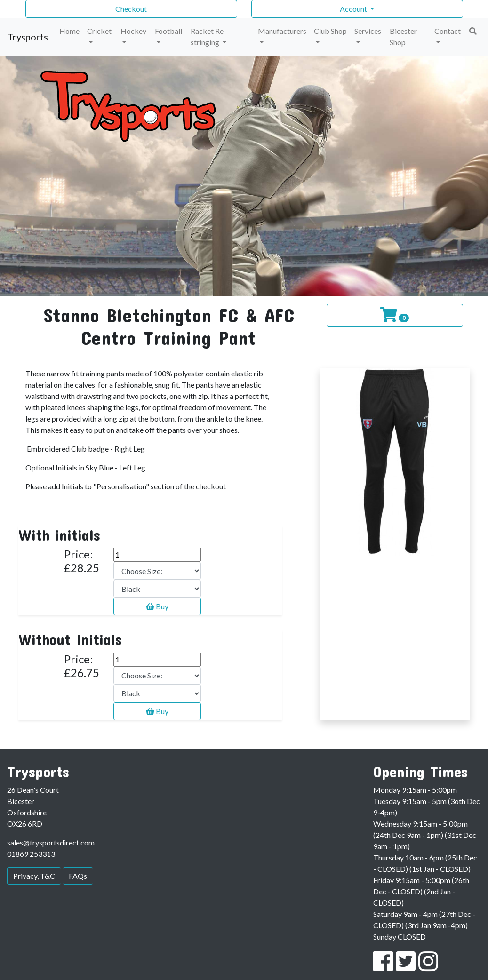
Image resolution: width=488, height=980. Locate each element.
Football (168, 31)
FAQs (78, 876)
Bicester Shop (403, 36)
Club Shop (330, 31)
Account (354, 9)
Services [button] (368, 31)
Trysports (28, 37)
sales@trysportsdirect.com (51, 842)
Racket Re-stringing (208, 36)
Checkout (131, 9)
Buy (157, 606)
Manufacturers (282, 31)
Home (69, 31)
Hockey (133, 31)
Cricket (99, 31)
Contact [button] (448, 31)
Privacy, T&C (34, 876)
